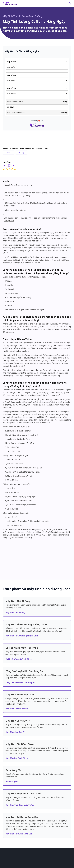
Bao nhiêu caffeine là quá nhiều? (18, 185)
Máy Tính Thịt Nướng (15, 596)
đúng (8, 152)
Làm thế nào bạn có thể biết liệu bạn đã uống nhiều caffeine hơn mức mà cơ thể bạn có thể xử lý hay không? (36, 194)
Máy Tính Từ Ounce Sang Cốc (19, 817)
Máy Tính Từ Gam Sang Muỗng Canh (22, 619)
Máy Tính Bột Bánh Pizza (17, 742)
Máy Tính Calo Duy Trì (15, 716)
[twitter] (14, 166)
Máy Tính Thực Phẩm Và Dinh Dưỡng (22, 16)
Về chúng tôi (7, 849)
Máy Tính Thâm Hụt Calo (17, 692)
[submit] (70, 4)
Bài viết (5, 852)
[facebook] (4, 166)
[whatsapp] (9, 166)
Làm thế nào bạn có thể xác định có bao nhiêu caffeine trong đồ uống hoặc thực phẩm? (35, 219)
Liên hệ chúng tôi (9, 865)
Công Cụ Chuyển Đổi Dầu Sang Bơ (20, 666)
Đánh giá (6, 855)
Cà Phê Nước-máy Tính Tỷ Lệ (18, 643)
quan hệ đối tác (8, 859)
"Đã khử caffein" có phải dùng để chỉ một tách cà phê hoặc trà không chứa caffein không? (35, 204)
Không (21, 152)
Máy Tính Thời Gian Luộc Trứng (20, 789)
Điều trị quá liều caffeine (15, 210)
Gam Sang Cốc (12, 765)
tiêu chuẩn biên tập (9, 862)
